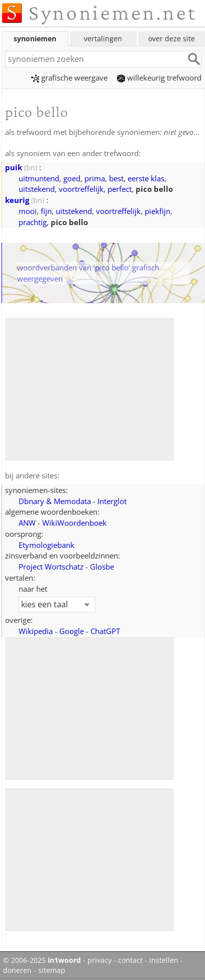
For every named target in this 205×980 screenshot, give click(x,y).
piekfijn (158, 211)
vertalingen (103, 39)
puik (14, 167)
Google (72, 631)
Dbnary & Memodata (55, 501)
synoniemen (35, 39)
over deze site (172, 39)
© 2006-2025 (42, 960)
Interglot (112, 501)
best (116, 178)
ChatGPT (105, 631)
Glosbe (102, 567)
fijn (46, 211)
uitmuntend (39, 178)
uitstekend (37, 189)
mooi (28, 211)
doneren (17, 970)
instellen (164, 960)
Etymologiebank (46, 545)
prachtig (33, 222)
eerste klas (146, 178)
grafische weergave (69, 78)
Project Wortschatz (51, 567)
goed (72, 178)
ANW (27, 523)
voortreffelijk (81, 189)
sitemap (52, 970)
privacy (99, 960)
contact (130, 960)
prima (95, 178)
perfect (120, 189)
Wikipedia (36, 631)
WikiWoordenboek (74, 523)
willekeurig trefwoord (159, 78)
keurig (17, 200)
